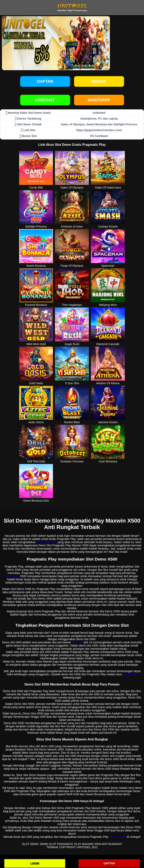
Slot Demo (12, 576)
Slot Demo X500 (47, 542)
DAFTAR (109, 863)
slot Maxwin (130, 674)
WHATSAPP (99, 100)
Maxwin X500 (117, 837)
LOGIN (35, 863)
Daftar (45, 81)
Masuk (99, 81)
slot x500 (77, 642)
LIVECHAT (45, 100)
